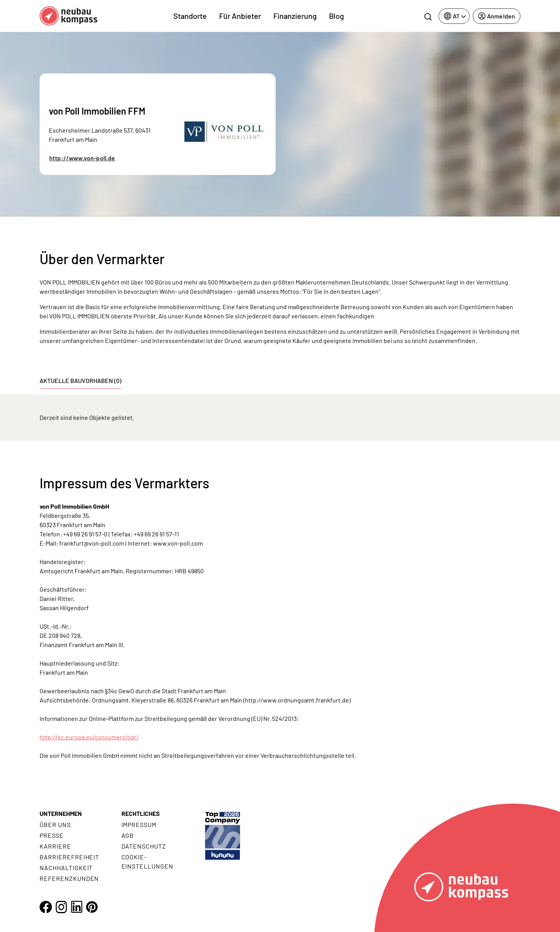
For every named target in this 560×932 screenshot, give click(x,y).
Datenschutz (144, 846)
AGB (128, 835)
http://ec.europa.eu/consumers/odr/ (89, 737)
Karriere (55, 846)
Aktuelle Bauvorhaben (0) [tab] (81, 380)
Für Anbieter (240, 16)
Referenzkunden (69, 878)
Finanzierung (295, 16)
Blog (336, 16)
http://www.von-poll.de (82, 158)
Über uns (55, 825)
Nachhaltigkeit (66, 868)
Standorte (190, 16)
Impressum (139, 825)
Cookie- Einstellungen (147, 861)
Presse (52, 835)
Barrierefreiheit (69, 857)
